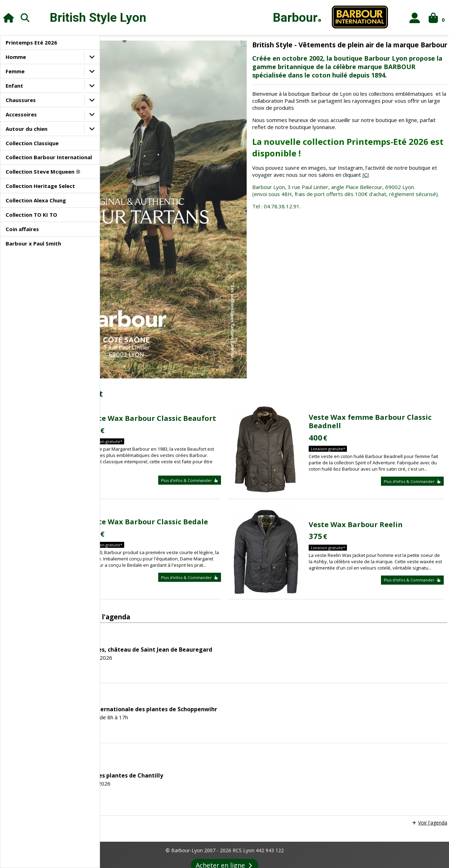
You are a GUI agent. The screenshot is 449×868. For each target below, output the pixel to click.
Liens (273, 855)
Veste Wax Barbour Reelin (388, 428)
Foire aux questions (336, 855)
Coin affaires (22, 229)
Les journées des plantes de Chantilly (214, 678)
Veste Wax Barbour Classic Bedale (219, 426)
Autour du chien (26, 129)
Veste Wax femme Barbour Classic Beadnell (390, 334)
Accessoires (21, 114)
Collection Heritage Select (40, 186)
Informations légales (105, 839)
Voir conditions (280, 783)
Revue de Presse (241, 855)
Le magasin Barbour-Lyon (120, 855)
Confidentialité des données (281, 839)
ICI (321, 199)
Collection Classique (32, 143)
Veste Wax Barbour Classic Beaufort (219, 334)
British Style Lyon (98, 18)
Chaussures (21, 100)
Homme (16, 57)
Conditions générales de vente (165, 839)
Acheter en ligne (225, 768)
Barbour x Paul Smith (33, 243)
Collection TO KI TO (31, 215)
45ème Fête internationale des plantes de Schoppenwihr (241, 612)
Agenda (207, 855)
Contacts (356, 839)
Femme (15, 71)
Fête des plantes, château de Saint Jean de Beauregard (239, 552)
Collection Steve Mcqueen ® (43, 171)
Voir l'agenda (431, 725)
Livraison (328, 839)
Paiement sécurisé (224, 839)
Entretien (297, 855)
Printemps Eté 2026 (31, 42)
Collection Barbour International (49, 157)
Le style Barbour (172, 855)
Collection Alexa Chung (36, 200)
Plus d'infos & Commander (240, 400)
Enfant (14, 86)
